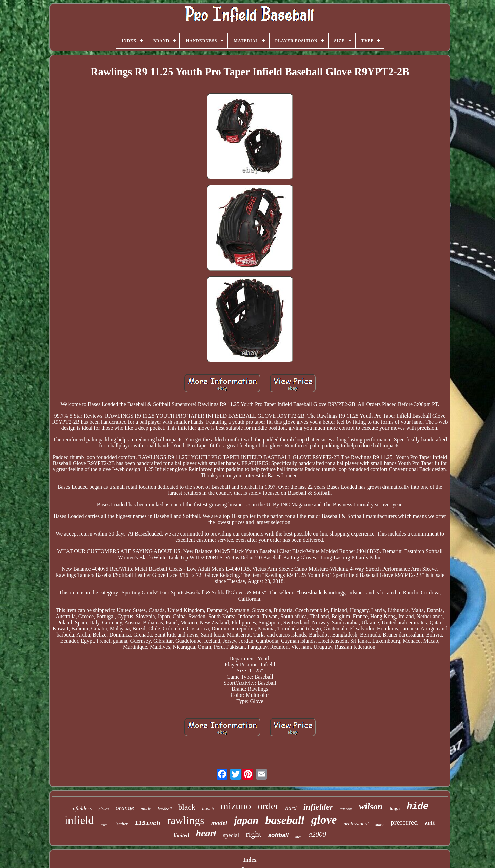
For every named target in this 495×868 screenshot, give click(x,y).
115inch (147, 823)
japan (246, 820)
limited (181, 836)
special (231, 835)
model (219, 823)
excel (105, 825)
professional (356, 824)
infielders (81, 809)
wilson (371, 806)
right (253, 834)
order (268, 806)
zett (430, 823)
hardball (165, 809)
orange (125, 808)
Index (250, 860)
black (187, 807)
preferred (404, 822)
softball (278, 835)
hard (291, 808)
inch (298, 837)
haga (394, 809)
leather (122, 824)
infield (79, 820)
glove (324, 820)
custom (346, 809)
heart (206, 833)
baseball (285, 820)
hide (418, 807)
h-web (208, 809)
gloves (104, 809)
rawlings (185, 820)
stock (379, 825)
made (146, 809)
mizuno (236, 806)
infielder (318, 807)
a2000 (317, 834)
